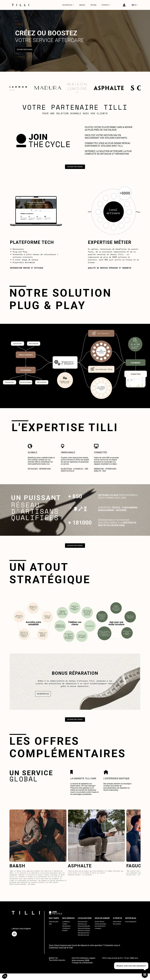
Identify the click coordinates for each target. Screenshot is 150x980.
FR (135, 5)
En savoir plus (43, 694)
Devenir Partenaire (25, 50)
